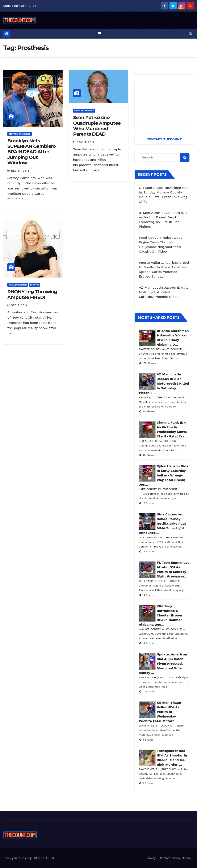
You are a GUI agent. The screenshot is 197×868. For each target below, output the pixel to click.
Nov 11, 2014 (86, 142)
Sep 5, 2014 (19, 305)
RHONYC (35, 285)
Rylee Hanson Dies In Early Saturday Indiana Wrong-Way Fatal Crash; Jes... (163, 475)
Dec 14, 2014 (20, 171)
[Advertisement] (164, 104)
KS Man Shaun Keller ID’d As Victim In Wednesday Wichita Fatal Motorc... (160, 712)
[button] (191, 34)
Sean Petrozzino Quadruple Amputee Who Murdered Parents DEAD (97, 126)
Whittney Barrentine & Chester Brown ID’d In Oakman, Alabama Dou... (161, 615)
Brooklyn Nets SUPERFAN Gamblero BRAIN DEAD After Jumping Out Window (32, 152)
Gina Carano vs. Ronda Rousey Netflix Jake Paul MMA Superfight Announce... (162, 524)
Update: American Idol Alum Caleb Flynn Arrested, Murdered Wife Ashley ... (163, 664)
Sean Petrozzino (84, 111)
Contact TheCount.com (175, 858)
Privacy (151, 858)
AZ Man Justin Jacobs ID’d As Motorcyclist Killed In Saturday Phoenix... (164, 383)
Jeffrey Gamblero (20, 134)
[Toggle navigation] (99, 34)
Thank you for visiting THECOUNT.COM (29, 858)
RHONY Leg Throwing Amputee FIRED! (32, 294)
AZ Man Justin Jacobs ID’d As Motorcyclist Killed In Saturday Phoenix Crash (164, 292)
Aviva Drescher (18, 285)
